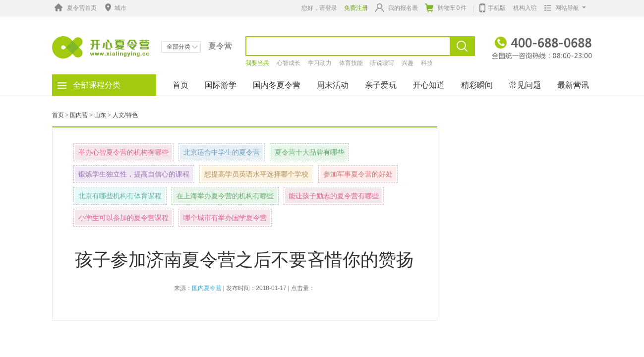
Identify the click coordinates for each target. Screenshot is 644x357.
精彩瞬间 (477, 85)
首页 (180, 85)
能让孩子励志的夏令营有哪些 (334, 196)
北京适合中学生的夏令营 (222, 152)
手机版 (493, 7)
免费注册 (356, 8)
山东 (100, 115)
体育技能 (351, 63)
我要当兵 (257, 63)
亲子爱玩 (381, 85)
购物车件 (446, 8)
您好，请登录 (319, 8)
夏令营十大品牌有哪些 (309, 152)
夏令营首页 (74, 8)
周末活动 (333, 85)
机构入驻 (525, 8)
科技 (427, 63)
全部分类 (182, 47)
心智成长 (289, 63)
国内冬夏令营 (277, 85)
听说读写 (382, 63)
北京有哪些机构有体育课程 (120, 196)
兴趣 (408, 63)
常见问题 (525, 85)
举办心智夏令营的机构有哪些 (123, 152)
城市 (115, 8)
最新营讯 (573, 85)
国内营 (79, 115)
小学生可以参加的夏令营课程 (123, 218)
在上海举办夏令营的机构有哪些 (225, 196)
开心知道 (429, 85)
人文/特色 (125, 115)
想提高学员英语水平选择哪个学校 (256, 174)
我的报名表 (397, 8)
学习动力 (320, 63)
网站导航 (563, 8)
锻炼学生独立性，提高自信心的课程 (134, 174)
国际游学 (221, 85)
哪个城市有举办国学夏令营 (225, 218)
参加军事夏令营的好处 (358, 174)
